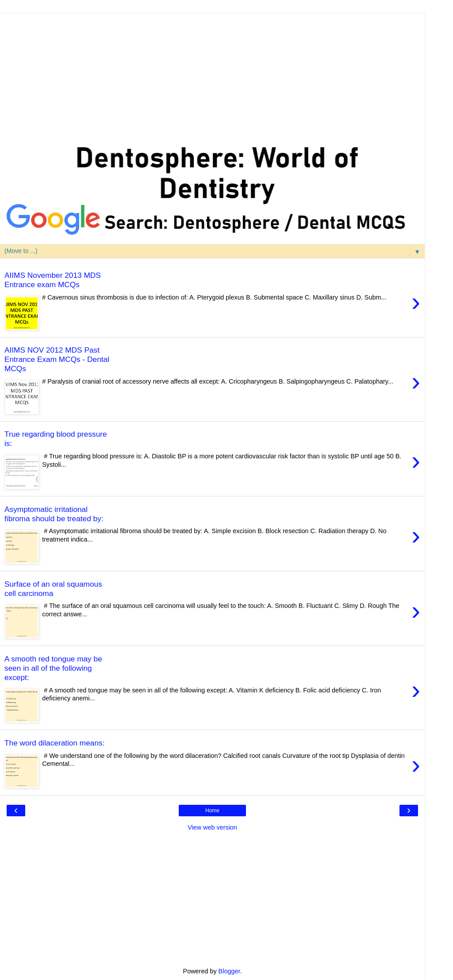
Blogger (229, 971)
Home (212, 811)
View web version (212, 827)
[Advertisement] (212, 75)
